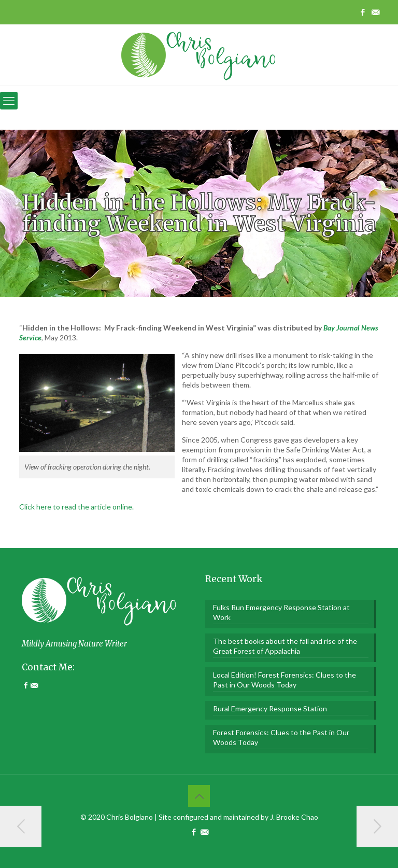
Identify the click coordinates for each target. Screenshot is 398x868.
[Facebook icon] (363, 12)
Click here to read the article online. (76, 507)
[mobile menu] (9, 101)
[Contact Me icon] (375, 12)
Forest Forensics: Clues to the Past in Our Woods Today (281, 737)
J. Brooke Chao (294, 817)
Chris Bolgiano (130, 817)
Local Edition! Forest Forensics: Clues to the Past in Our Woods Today (285, 680)
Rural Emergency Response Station (270, 708)
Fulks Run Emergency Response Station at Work (281, 612)
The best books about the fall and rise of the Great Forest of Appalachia (285, 646)
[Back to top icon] (199, 796)
